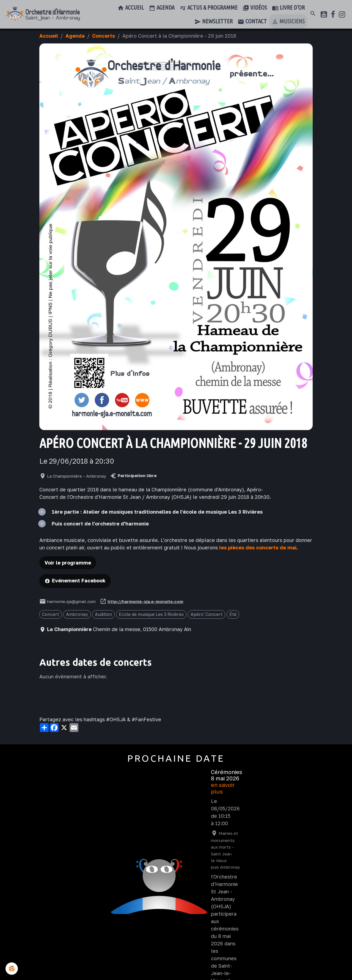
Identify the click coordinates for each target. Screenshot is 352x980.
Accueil (131, 8)
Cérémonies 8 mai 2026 (227, 775)
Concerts (104, 36)
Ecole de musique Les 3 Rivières (151, 614)
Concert (51, 614)
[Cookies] (12, 969)
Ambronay (77, 614)
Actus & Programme (209, 8)
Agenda (162, 8)
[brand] (43, 14)
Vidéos (255, 8)
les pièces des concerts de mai (258, 547)
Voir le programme (68, 563)
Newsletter (214, 22)
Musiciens (288, 22)
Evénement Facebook (79, 580)
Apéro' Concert (207, 614)
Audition (103, 614)
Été (233, 614)
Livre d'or (288, 8)
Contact (252, 22)
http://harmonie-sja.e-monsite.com (145, 601)
